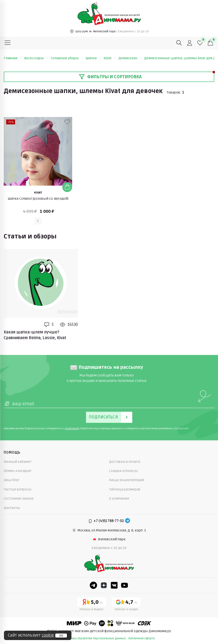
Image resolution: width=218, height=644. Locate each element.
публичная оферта (142, 638)
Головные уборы (67, 58)
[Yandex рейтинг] (92, 605)
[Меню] (8, 43)
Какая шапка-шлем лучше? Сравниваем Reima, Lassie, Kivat (35, 335)
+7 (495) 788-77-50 (109, 521)
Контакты (12, 508)
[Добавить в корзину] (67, 187)
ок (61, 636)
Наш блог (12, 480)
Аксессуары (36, 58)
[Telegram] (128, 521)
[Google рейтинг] (126, 605)
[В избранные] (67, 122)
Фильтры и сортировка (110, 77)
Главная (13, 58)
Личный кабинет (18, 462)
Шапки (94, 58)
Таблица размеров (125, 489)
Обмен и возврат (18, 471)
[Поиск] (179, 43)
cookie (48, 635)
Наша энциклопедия (127, 480)
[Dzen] (104, 585)
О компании (119, 498)
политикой (72, 429)
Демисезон (130, 58)
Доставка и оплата (125, 462)
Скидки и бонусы (123, 471)
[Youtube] (125, 585)
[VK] (114, 585)
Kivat (110, 58)
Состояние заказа (19, 498)
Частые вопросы (18, 489)
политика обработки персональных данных (95, 638)
